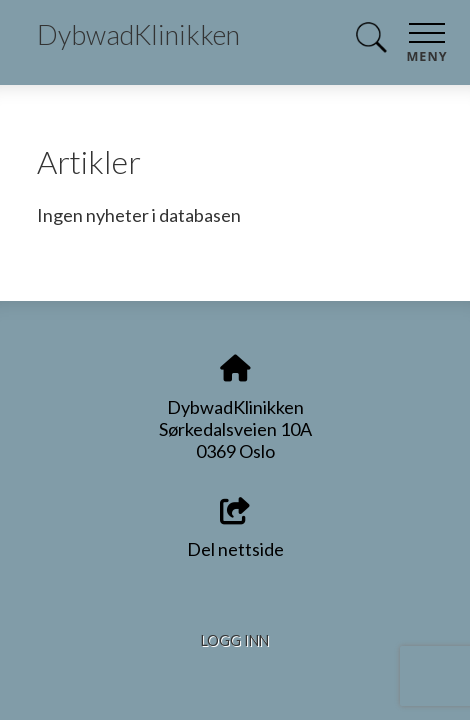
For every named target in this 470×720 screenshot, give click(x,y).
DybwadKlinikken (138, 34)
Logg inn (235, 640)
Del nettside (235, 529)
